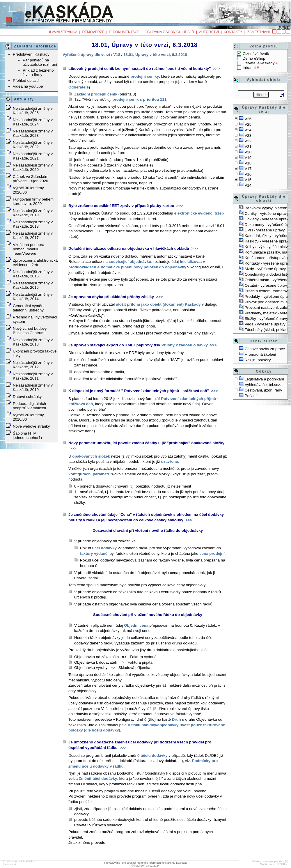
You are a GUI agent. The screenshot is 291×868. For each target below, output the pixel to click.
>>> (216, 69)
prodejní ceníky (145, 76)
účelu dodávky (154, 755)
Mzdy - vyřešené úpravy (265, 269)
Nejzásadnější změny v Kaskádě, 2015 (33, 285)
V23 (248, 135)
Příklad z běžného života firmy (38, 72)
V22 (248, 141)
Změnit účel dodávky (98, 778)
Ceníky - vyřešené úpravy (267, 214)
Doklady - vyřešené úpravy (268, 219)
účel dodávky (104, 548)
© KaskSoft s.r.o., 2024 (145, 866)
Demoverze (93, 32)
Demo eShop (254, 58)
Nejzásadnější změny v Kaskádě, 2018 (33, 224)
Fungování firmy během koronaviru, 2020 (33, 201)
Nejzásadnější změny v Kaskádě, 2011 (33, 376)
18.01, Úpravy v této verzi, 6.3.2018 (155, 55)
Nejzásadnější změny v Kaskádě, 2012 (33, 365)
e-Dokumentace (124, 32)
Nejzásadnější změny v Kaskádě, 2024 (33, 122)
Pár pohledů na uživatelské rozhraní (40, 62)
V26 (248, 119)
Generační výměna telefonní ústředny (29, 308)
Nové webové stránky (31, 426)
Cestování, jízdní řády (263, 390)
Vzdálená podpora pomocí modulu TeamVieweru (29, 249)
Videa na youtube (28, 86)
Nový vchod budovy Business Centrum (30, 331)
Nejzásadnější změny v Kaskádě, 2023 (33, 133)
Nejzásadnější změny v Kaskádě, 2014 (33, 297)
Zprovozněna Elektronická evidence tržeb (35, 263)
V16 (248, 174)
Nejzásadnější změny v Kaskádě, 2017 (33, 235)
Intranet (249, 68)
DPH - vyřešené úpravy (265, 230)
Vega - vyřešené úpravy (265, 324)
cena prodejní (212, 553)
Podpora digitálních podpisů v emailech (29, 406)
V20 (248, 152)
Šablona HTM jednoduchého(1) (27, 435)
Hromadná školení (260, 354)
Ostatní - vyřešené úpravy (267, 285)
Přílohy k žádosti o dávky (185, 345)
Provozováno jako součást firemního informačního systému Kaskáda (145, 863)
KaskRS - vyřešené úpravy (268, 241)
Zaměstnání (259, 32)
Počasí (251, 396)
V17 (248, 169)
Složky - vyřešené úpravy (266, 319)
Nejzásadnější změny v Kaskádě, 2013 (33, 342)
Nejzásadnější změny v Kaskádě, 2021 (33, 156)
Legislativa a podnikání (264, 379)
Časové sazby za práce (265, 349)
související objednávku (130, 262)
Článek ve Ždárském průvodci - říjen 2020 (31, 179)
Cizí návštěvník (256, 54)
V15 (248, 180)
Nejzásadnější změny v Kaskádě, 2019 (33, 213)
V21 (248, 147)
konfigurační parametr (89, 474)
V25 (248, 124)
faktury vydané (94, 553)
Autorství (209, 32)
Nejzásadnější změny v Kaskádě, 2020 (33, 167)
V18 (248, 163)
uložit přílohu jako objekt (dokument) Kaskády (158, 304)
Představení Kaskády (31, 54)
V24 (248, 130)
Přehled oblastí (26, 80)
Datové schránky (27, 397)
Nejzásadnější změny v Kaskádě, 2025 (33, 111)
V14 (248, 185)
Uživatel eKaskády (259, 63)
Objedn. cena (136, 625)
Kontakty (233, 32)
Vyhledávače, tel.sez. (263, 385)
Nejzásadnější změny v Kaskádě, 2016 (33, 274)
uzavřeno (170, 462)
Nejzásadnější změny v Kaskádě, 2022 (33, 145)
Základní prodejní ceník (96, 94)
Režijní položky (258, 360)
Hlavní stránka (62, 32)
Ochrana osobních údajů (169, 32)
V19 (248, 158)
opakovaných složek (91, 456)
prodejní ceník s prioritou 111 (139, 99)
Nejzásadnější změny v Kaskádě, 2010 (33, 387)
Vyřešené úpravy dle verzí (86, 55)
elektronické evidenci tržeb (199, 213)
